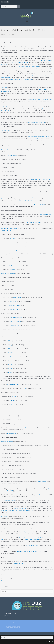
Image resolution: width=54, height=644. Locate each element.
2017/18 (13, 408)
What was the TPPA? (10, 613)
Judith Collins (5, 130)
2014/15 (23, 388)
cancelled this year (27, 428)
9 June (10, 373)
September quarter (15, 246)
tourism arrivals (12, 434)
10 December (12, 357)
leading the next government (35, 68)
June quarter (13, 242)
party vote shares (12, 156)
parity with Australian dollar (34, 222)
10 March (11, 365)
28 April (10, 369)
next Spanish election (43, 495)
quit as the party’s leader (44, 60)
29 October (11, 353)
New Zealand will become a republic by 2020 (29, 551)
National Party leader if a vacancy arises (41, 99)
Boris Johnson (5, 487)
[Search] (18, 7)
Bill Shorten (5, 516)
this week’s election (14, 80)
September (12, 266)
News (6, 615)
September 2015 (16, 321)
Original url (4, 581)
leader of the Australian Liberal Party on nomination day (17, 510)
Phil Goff (4, 144)
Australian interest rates (14, 384)
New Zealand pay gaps (8, 274)
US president (44, 528)
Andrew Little (5, 107)
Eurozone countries (9, 501)
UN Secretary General (32, 546)
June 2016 (14, 333)
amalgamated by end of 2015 (37, 205)
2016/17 (13, 404)
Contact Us (7, 617)
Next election (5, 150)
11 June (10, 341)
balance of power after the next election (27, 66)
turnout (49, 150)
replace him (4, 64)
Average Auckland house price (10, 228)
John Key (4, 87)
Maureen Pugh (34, 138)
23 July (10, 345)
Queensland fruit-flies (45, 215)
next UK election (42, 481)
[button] (27, 21)
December (12, 270)
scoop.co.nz (18, 579)
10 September (12, 349)
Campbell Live (28, 80)
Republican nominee (30, 532)
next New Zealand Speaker (25, 201)
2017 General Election (30, 191)
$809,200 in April (6, 230)
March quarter (13, 238)
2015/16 (13, 400)
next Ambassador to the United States (38, 136)
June (10, 262)
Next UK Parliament (7, 442)
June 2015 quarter (16, 317)
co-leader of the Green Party (37, 123)
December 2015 (16, 325)
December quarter (15, 250)
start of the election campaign (19, 62)
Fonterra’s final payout (8, 412)
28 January (11, 361)
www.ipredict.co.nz (20, 563)
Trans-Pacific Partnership (32, 540)
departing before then (20, 508)
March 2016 (14, 329)
